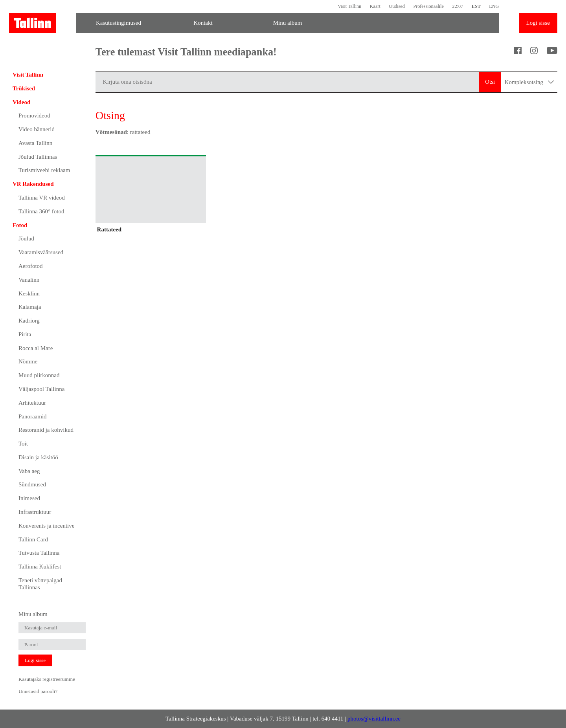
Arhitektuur (32, 403)
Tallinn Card (33, 539)
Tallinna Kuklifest (40, 567)
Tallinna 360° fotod (41, 211)
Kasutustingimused (119, 23)
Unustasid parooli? (38, 691)
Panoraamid (33, 416)
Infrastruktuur (35, 512)
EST (476, 6)
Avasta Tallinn (35, 143)
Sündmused (32, 484)
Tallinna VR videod (42, 198)
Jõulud (26, 238)
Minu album (288, 23)
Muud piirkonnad (39, 375)
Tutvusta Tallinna (39, 553)
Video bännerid (37, 129)
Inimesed (29, 498)
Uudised (397, 6)
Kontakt (203, 23)
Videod (21, 102)
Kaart (375, 6)
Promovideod (34, 116)
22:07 (458, 6)
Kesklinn (29, 293)
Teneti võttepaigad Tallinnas (40, 584)
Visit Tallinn (349, 6)
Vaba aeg (29, 471)
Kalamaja (30, 307)
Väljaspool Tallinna (41, 389)
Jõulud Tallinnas (38, 157)
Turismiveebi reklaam (44, 170)
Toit (23, 444)
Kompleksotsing (529, 82)
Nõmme (28, 361)
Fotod (20, 225)
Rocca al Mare (36, 348)
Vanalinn (29, 280)
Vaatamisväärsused (41, 252)
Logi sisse (538, 23)
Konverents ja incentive (46, 526)
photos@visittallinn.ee (374, 719)
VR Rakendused (33, 184)
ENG (494, 6)
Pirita (25, 334)
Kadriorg (29, 321)
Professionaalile (428, 6)
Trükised (24, 88)
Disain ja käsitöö (38, 457)
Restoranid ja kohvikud (46, 430)
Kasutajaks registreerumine (47, 679)
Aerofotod (31, 266)
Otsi (490, 82)
